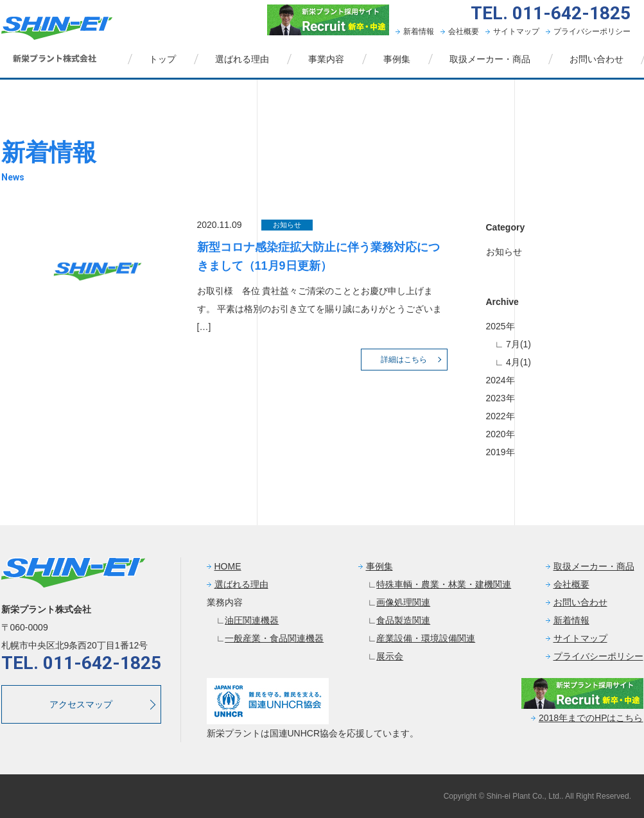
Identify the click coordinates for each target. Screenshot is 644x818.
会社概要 (464, 31)
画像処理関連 (403, 602)
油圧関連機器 (252, 620)
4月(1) (517, 362)
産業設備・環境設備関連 (426, 638)
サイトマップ (516, 31)
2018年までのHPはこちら (591, 718)
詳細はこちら (404, 360)
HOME (228, 566)
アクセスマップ (81, 704)
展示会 (390, 656)
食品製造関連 (403, 620)
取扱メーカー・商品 (490, 59)
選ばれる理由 (242, 59)
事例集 (397, 59)
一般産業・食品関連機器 (274, 638)
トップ (162, 59)
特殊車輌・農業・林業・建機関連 (444, 584)
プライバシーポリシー (592, 31)
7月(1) (517, 344)
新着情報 (419, 31)
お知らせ (504, 252)
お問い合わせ (596, 59)
